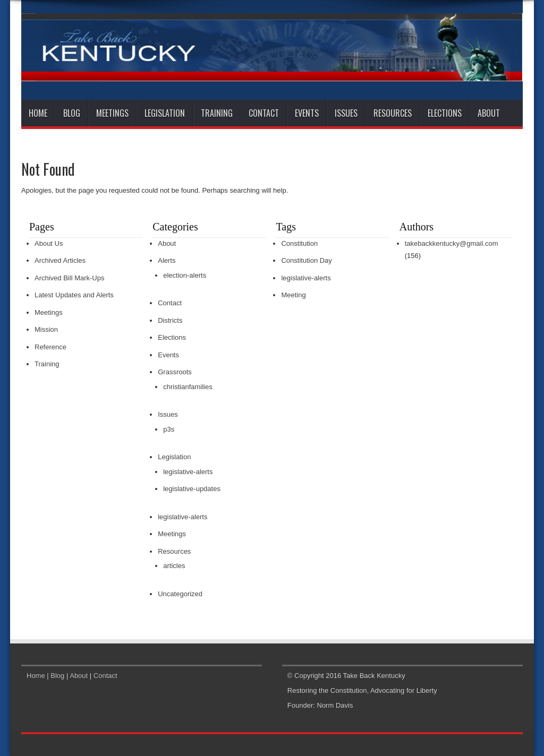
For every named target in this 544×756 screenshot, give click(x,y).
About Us (49, 243)
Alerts (167, 260)
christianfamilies (188, 387)
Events (307, 113)
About (489, 113)
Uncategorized (180, 594)
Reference (50, 347)
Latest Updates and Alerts (74, 295)
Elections (445, 113)
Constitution (299, 243)
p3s (169, 429)
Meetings (112, 113)
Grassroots (175, 372)
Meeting (293, 295)
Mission (46, 329)
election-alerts (185, 275)
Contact (264, 113)
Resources (393, 113)
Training (217, 113)
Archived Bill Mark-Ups (69, 278)
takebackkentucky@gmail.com (452, 243)
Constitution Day (306, 260)
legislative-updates (192, 489)
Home (38, 113)
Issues (346, 113)
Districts (170, 320)
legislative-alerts (188, 472)
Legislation (165, 113)
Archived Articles (60, 260)
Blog (72, 113)
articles (174, 566)
